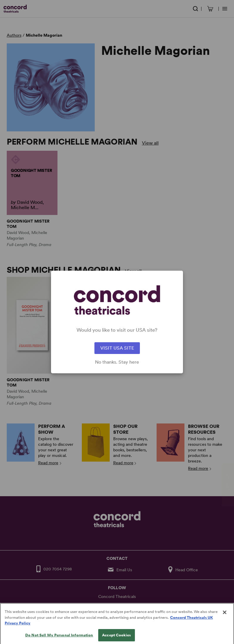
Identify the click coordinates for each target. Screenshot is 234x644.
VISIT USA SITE (117, 348)
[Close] (225, 617)
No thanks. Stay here (117, 362)
